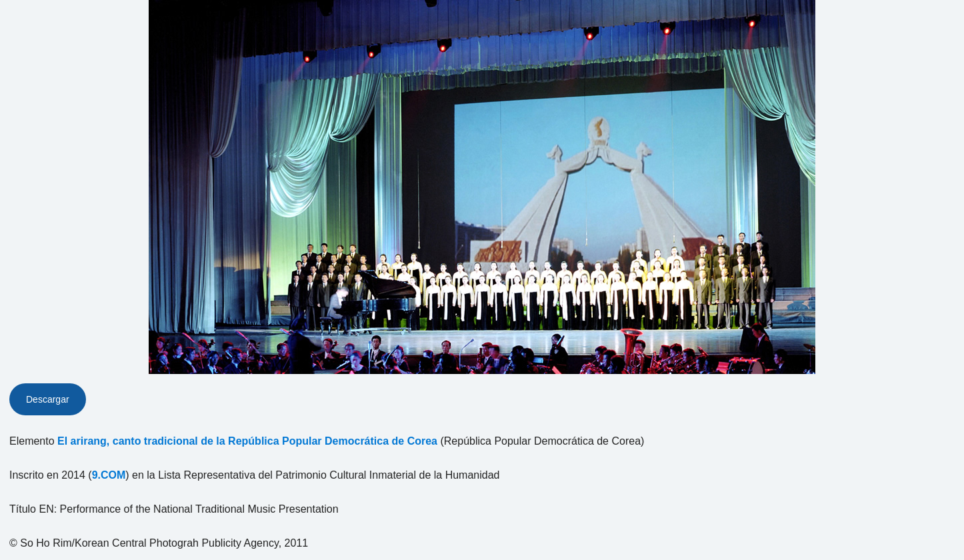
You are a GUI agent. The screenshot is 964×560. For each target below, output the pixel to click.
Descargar (48, 399)
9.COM (109, 475)
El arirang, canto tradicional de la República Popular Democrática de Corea (247, 441)
